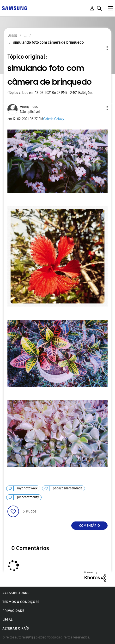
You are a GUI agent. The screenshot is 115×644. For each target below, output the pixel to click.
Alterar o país (16, 628)
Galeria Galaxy (54, 119)
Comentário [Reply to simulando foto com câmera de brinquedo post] (90, 526)
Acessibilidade (16, 593)
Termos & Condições (21, 602)
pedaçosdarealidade (68, 488)
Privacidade (13, 611)
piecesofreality (28, 497)
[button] (99, 108)
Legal (8, 620)
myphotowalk (27, 488)
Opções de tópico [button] (99, 48)
